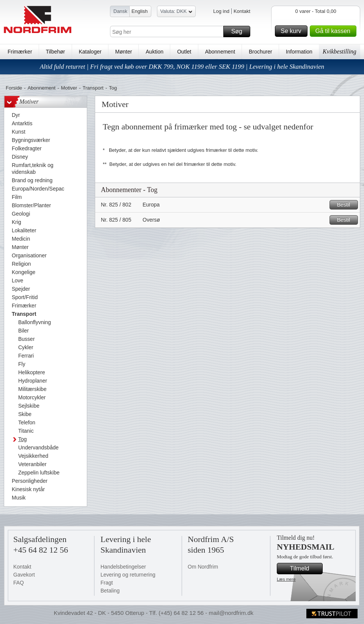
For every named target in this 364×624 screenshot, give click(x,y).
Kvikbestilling (340, 51)
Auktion (155, 52)
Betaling (110, 591)
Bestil (346, 205)
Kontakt (242, 11)
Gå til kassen (335, 31)
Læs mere (286, 579)
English (140, 11)
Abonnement (220, 52)
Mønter (124, 52)
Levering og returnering (128, 575)
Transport (93, 88)
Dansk (120, 11)
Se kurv (293, 31)
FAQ (19, 583)
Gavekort (24, 575)
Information (299, 52)
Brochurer (260, 52)
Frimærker (20, 52)
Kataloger (90, 52)
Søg (240, 32)
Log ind (221, 11)
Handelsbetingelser (123, 567)
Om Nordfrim (203, 567)
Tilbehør (56, 52)
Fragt (107, 583)
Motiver (69, 88)
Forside (14, 88)
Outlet (184, 52)
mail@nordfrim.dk (231, 613)
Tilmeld (305, 569)
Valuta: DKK (177, 12)
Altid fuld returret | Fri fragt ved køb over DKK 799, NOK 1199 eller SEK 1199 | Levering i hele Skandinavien (182, 67)
